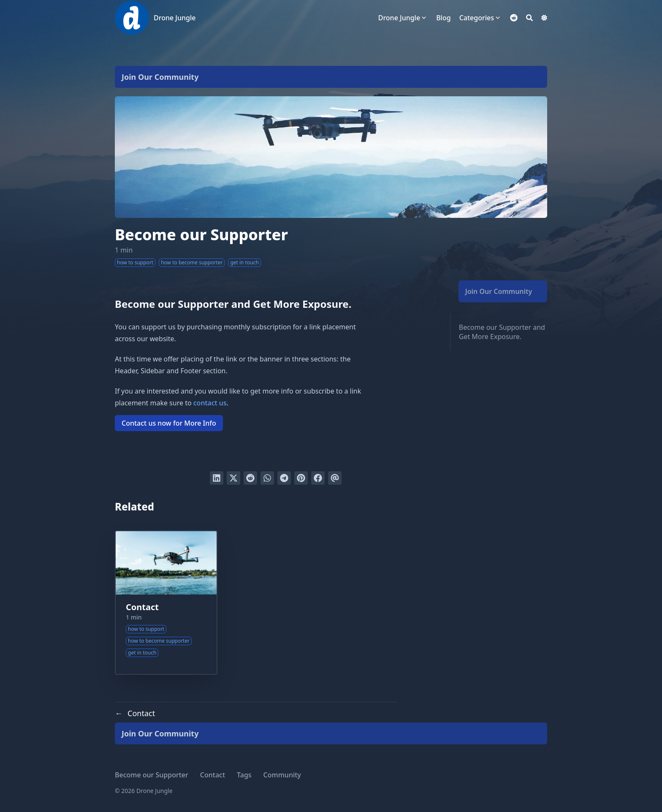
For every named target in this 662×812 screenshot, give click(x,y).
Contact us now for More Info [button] (169, 423)
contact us (210, 403)
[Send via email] (335, 478)
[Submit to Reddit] (250, 478)
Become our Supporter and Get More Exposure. (502, 332)
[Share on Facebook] (318, 478)
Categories (477, 18)
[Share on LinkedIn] (217, 478)
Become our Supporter (152, 775)
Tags (244, 775)
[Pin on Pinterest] (301, 478)
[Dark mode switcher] (544, 18)
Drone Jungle (175, 18)
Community (282, 775)
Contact (142, 607)
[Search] (529, 18)
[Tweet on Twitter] (233, 478)
